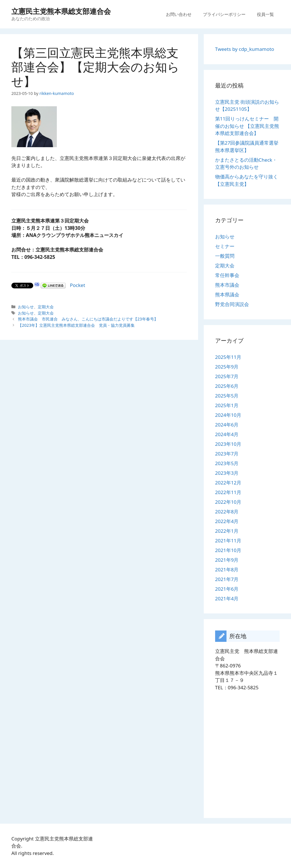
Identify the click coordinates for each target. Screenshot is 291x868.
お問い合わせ (179, 14)
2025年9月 (227, 367)
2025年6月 (227, 386)
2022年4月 (227, 521)
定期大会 (46, 307)
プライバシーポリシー (224, 14)
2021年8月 (227, 570)
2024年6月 (227, 425)
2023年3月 (227, 473)
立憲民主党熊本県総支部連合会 (61, 11)
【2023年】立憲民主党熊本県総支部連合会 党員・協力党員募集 (76, 325)
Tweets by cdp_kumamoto (245, 49)
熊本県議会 (227, 294)
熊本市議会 (227, 285)
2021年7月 (227, 579)
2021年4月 (227, 599)
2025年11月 (228, 357)
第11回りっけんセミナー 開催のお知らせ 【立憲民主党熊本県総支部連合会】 (247, 126)
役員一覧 (265, 14)
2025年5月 (227, 396)
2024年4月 (227, 434)
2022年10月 (228, 502)
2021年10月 (228, 550)
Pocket (78, 285)
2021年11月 (228, 541)
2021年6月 (227, 589)
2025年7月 (227, 376)
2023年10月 (228, 444)
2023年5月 (227, 463)
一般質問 (225, 256)
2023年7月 (227, 454)
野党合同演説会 (232, 304)
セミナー (225, 246)
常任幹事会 (227, 275)
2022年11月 (228, 492)
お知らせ (26, 307)
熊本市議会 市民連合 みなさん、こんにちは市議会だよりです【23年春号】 (88, 319)
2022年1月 (227, 531)
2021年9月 (227, 560)
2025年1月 (227, 405)
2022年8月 (227, 512)
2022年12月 (228, 483)
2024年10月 (228, 415)
